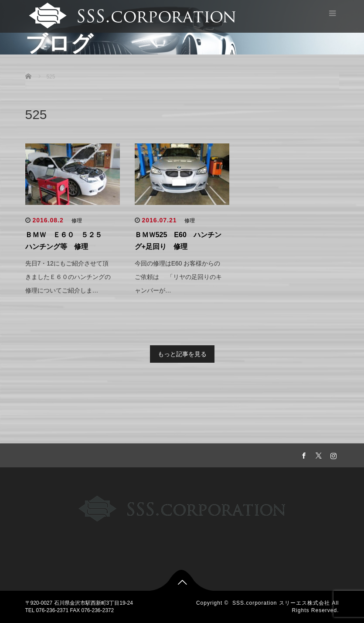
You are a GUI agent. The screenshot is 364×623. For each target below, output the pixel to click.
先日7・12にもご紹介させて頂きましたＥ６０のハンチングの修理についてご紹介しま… (68, 277)
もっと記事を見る (182, 354)
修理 (77, 221)
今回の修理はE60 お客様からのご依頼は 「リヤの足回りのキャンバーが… (178, 277)
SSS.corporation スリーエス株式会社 (281, 603)
